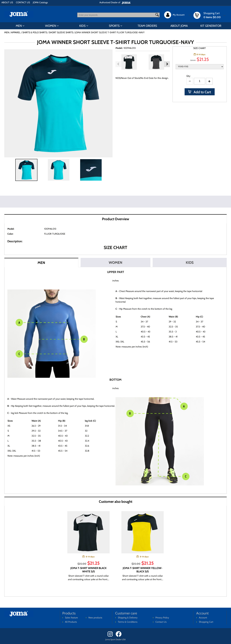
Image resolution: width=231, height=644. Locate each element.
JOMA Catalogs (40, 2)
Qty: (188, 76)
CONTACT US (23, 2)
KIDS (82, 26)
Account (203, 618)
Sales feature (71, 618)
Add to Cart (202, 92)
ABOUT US (7, 2)
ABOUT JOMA (179, 26)
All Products (71, 622)
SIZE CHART (200, 48)
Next (167, 64)
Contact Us (161, 622)
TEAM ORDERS (147, 26)
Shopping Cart (206, 622)
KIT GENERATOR (211, 26)
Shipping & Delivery (128, 618)
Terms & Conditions (128, 622)
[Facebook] (120, 636)
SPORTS (114, 26)
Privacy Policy (162, 618)
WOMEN (51, 26)
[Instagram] (111, 636)
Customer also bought (116, 502)
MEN (19, 26)
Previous (118, 64)
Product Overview (115, 219)
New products (95, 618)
